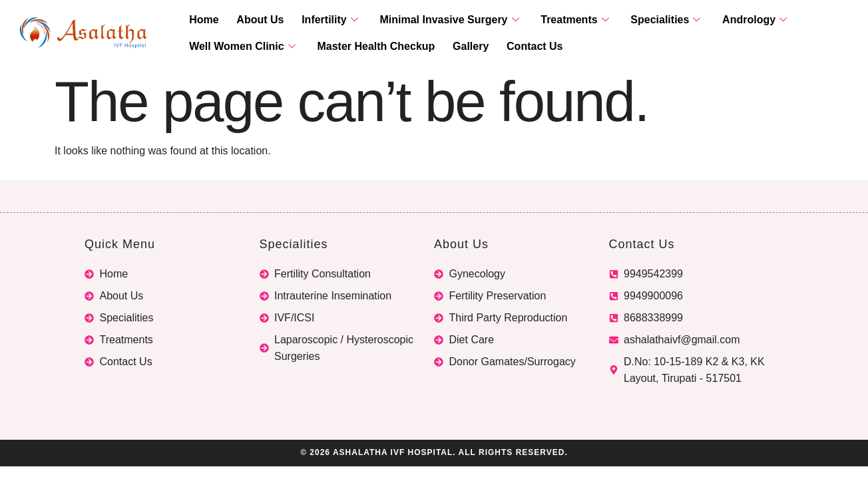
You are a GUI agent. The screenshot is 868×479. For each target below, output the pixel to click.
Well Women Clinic (240, 47)
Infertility (319, 20)
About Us (253, 20)
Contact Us (519, 47)
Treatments (554, 20)
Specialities (641, 20)
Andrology (725, 20)
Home (202, 20)
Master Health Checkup (369, 47)
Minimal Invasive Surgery (434, 20)
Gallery (459, 47)
